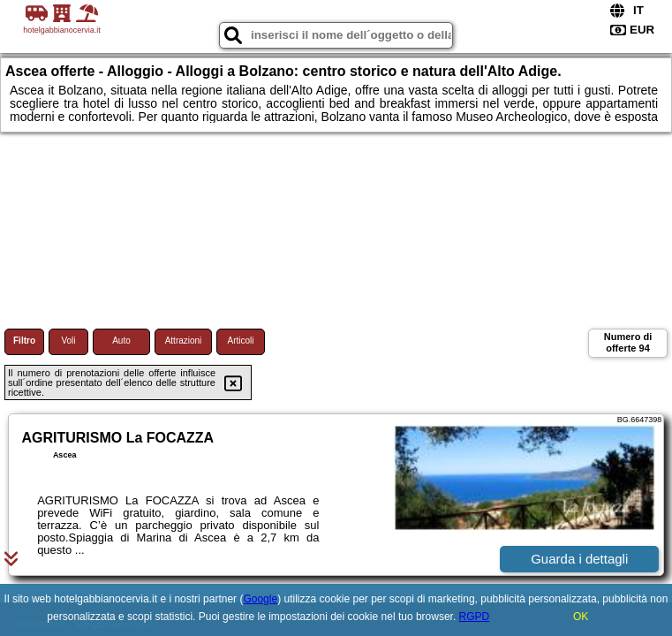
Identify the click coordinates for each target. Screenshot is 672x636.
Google (260, 599)
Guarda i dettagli (579, 559)
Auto (121, 341)
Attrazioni (184, 341)
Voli (68, 341)
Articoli (240, 341)
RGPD (475, 617)
